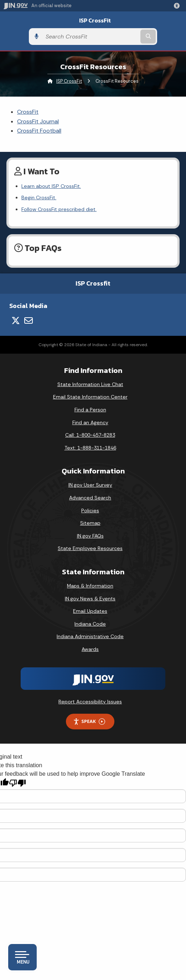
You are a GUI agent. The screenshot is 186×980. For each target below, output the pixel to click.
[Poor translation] (17, 783)
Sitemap (90, 523)
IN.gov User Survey (90, 485)
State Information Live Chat (90, 384)
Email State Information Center (90, 397)
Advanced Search (90, 498)
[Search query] (91, 37)
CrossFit (28, 112)
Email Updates (90, 611)
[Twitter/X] (16, 320)
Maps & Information (90, 586)
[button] (178, 6)
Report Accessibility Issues (90, 702)
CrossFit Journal (38, 121)
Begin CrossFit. (39, 197)
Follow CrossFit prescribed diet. (59, 209)
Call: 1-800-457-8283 (90, 435)
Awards (90, 649)
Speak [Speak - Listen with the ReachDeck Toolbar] (89, 721)
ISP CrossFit (95, 20)
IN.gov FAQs (90, 536)
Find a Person (90, 410)
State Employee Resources (90, 548)
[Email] (29, 320)
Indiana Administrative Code (90, 636)
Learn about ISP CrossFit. (51, 186)
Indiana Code (90, 624)
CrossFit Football (39, 131)
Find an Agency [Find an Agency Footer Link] (90, 422)
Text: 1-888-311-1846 (90, 448)
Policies (90, 510)
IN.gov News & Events (90, 599)
